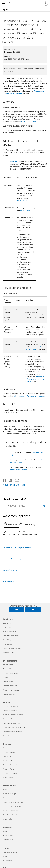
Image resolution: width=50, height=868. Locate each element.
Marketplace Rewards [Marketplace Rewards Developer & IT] (10, 815)
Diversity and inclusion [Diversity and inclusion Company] (11, 852)
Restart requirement (14, 93)
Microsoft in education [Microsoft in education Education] (10, 706)
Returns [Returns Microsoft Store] (6, 677)
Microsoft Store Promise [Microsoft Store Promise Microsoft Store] (11, 690)
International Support (18, 470)
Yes (16, 610)
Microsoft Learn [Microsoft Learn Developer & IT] (8, 798)
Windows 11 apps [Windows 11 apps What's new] (9, 653)
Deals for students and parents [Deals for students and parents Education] (13, 732)
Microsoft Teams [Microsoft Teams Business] (9, 769)
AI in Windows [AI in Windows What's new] (8, 644)
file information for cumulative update (30, 396)
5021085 (13, 161)
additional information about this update (35, 379)
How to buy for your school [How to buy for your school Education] (12, 723)
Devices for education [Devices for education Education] (10, 710)
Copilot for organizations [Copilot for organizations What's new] (11, 636)
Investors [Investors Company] (6, 848)
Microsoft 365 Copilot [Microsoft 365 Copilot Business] (10, 773)
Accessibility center (10, 581)
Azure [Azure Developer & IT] (5, 789)
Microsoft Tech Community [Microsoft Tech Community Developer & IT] (12, 806)
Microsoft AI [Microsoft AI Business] (7, 748)
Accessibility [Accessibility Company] (7, 856)
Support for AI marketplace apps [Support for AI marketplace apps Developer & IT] (14, 802)
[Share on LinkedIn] (9, 480)
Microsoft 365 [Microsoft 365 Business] (8, 760)
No (33, 610)
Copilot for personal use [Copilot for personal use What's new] (11, 640)
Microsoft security (10, 570)
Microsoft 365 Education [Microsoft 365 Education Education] (11, 719)
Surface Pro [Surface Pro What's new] (7, 623)
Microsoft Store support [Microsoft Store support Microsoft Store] (11, 673)
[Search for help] (9, 3)
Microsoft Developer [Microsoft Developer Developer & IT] (10, 794)
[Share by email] (16, 480)
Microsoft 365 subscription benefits (17, 548)
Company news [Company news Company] (8, 839)
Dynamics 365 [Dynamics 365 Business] (8, 756)
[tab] (11, 525)
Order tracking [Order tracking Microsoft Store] (8, 681)
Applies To (9, 42)
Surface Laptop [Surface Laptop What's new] (8, 627)
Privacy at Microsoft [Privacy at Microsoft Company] (10, 844)
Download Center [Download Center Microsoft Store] (9, 669)
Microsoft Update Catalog (33, 348)
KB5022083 (22, 200)
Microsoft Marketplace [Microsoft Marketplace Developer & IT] (11, 811)
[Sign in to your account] (46, 4)
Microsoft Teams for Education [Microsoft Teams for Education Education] (13, 715)
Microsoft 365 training (12, 559)
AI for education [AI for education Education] (8, 736)
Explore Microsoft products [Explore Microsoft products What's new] (12, 648)
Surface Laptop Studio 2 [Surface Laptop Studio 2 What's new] (11, 631)
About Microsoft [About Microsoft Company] (8, 835)
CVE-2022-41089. (29, 121)
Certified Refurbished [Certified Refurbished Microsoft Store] (10, 686)
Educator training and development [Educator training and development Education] (15, 727)
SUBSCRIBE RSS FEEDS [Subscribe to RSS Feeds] (15, 485)
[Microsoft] (25, 2)
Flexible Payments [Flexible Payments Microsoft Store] (9, 694)
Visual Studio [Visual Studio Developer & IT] (7, 819)
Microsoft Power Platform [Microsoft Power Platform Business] (11, 765)
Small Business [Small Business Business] (8, 777)
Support (6, 9)
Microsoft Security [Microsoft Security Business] (9, 752)
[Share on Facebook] (4, 480)
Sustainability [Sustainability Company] (8, 861)
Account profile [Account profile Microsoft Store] (8, 665)
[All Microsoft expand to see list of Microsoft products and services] (3, 4)
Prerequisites (39, 91)
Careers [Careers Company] (6, 831)
